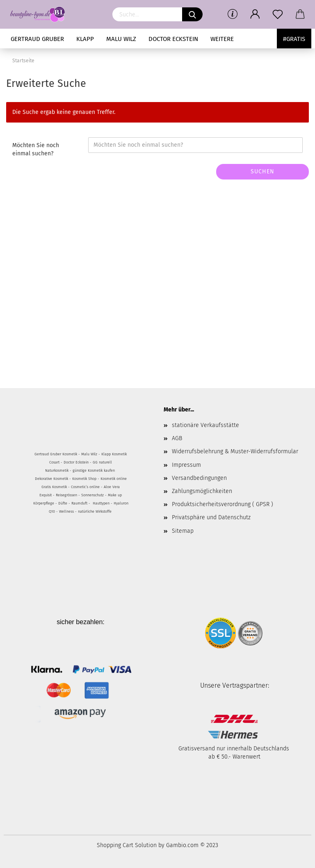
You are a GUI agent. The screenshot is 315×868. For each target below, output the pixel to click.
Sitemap (183, 531)
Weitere (222, 39)
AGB (177, 438)
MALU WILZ (121, 39)
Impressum (186, 465)
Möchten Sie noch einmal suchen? (36, 149)
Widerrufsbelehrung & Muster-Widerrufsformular (235, 451)
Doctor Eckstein (173, 39)
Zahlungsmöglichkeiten (202, 491)
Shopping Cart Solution (127, 845)
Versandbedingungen (199, 478)
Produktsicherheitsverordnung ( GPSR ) (223, 504)
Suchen (262, 172)
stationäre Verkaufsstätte (205, 425)
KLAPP (85, 39)
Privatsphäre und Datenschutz (211, 517)
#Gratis (294, 39)
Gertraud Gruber (37, 39)
